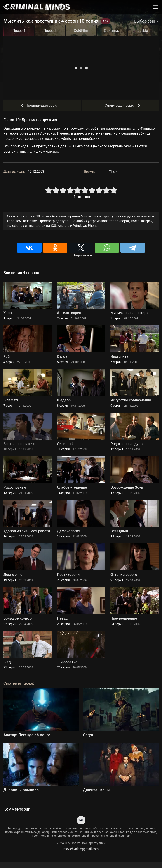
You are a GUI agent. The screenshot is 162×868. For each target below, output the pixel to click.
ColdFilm (81, 31)
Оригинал (112, 31)
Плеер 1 (19, 31)
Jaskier (143, 31)
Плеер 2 (50, 31)
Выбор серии (143, 21)
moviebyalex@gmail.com (81, 849)
